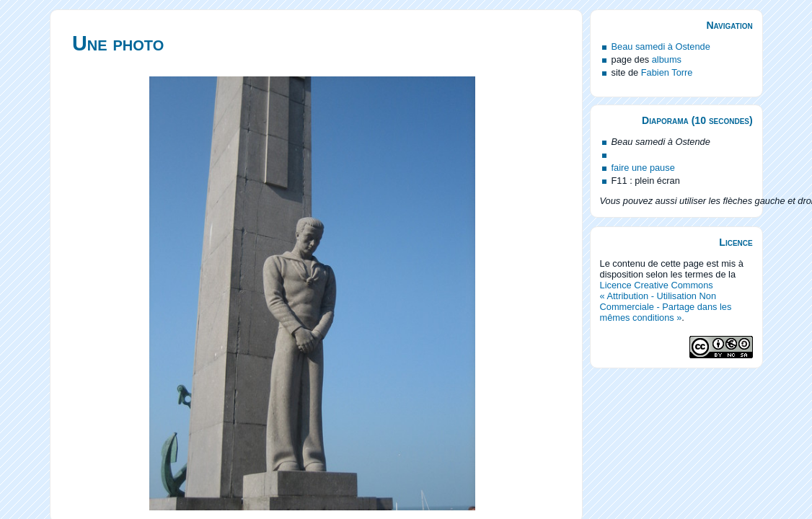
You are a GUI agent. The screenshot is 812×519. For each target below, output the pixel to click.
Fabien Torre (667, 72)
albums (667, 59)
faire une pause (643, 168)
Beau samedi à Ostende (661, 46)
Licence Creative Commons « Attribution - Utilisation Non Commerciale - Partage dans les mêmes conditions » (666, 301)
